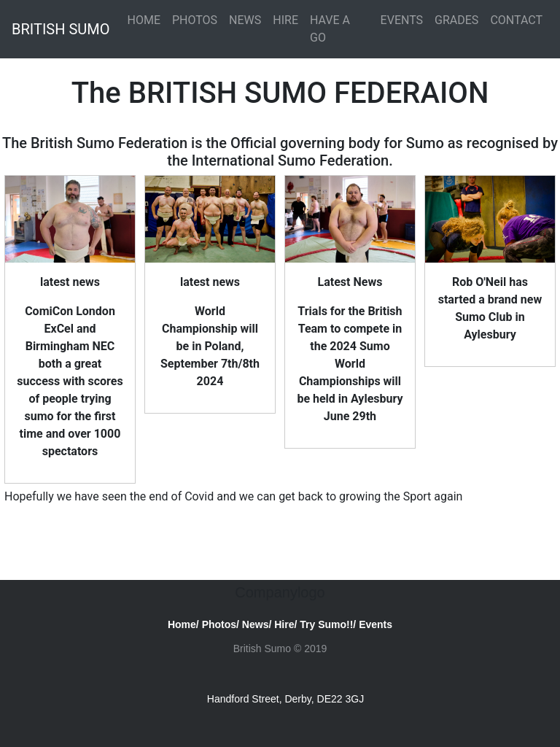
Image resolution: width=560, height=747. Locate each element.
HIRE (285, 20)
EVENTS (402, 20)
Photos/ (221, 624)
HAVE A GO (330, 29)
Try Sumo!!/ (328, 624)
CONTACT (516, 20)
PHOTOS (195, 20)
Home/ (183, 624)
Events (376, 624)
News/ (257, 624)
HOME (143, 20)
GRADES (456, 20)
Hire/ (285, 624)
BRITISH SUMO (61, 29)
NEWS (245, 20)
